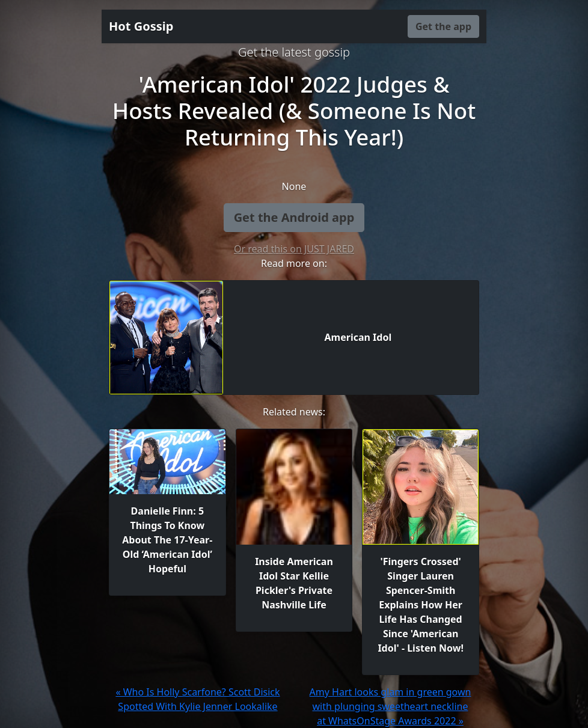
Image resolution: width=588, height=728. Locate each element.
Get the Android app (294, 217)
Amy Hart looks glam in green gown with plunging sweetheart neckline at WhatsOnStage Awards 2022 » (390, 706)
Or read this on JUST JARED (294, 249)
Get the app (443, 26)
